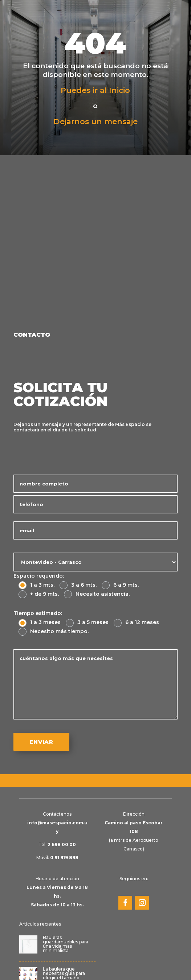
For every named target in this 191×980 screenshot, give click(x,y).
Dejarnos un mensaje (95, 121)
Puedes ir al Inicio (95, 90)
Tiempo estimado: (38, 613)
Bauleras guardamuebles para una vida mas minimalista (66, 944)
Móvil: (57, 858)
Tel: (57, 844)
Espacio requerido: (39, 576)
